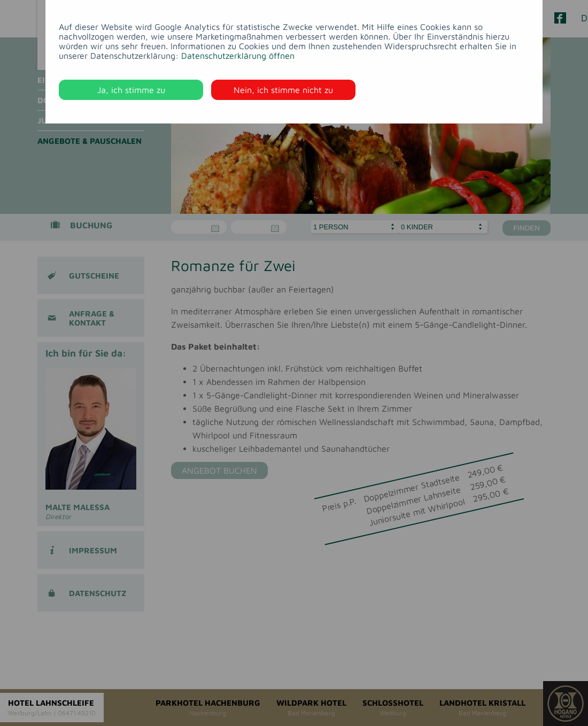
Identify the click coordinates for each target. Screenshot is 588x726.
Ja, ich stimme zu (131, 90)
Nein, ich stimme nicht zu (283, 90)
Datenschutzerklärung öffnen (238, 56)
